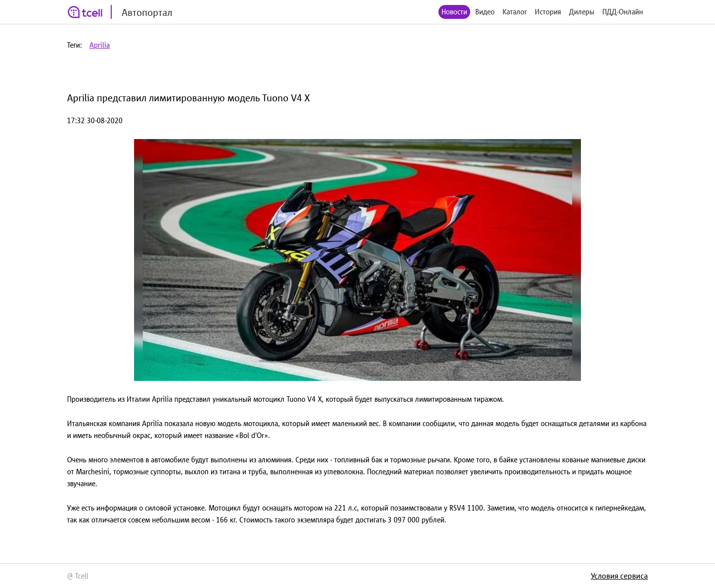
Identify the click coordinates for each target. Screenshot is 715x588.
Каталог (515, 12)
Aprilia (100, 45)
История (548, 12)
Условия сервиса (619, 576)
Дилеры (582, 12)
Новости (454, 12)
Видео (485, 12)
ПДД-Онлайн (623, 12)
